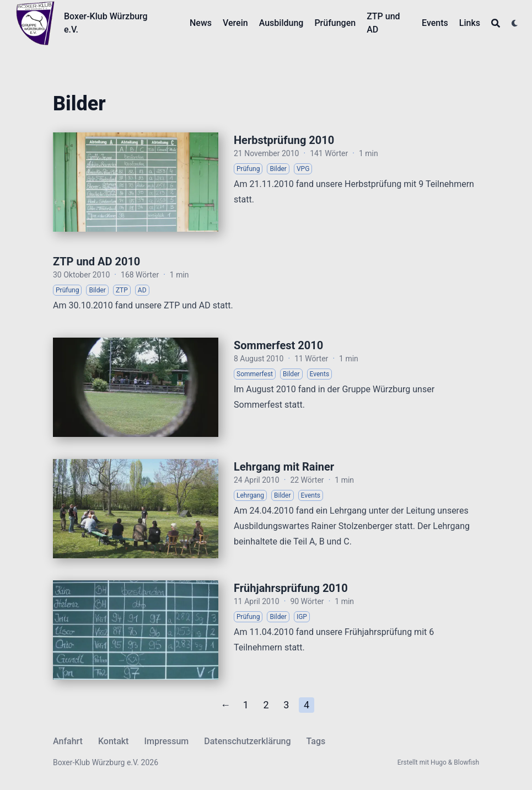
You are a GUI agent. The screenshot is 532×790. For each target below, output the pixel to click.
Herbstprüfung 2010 (284, 140)
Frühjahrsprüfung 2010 (291, 588)
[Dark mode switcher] (515, 23)
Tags (316, 741)
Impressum (166, 741)
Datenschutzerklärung (247, 741)
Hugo (439, 762)
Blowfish (466, 762)
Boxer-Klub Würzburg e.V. (106, 23)
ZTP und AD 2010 (96, 261)
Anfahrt (68, 741)
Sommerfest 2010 (278, 345)
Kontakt (114, 741)
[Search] (496, 23)
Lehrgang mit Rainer (284, 467)
